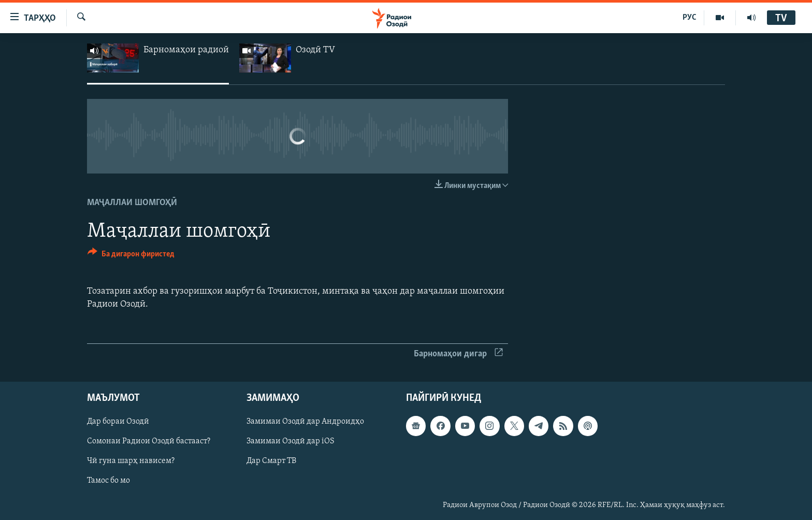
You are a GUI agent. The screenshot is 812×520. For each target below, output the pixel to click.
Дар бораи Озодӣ (118, 422)
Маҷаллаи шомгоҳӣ (132, 203)
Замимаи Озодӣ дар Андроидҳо (305, 422)
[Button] (131, 256)
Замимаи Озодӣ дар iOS (291, 442)
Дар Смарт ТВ (271, 461)
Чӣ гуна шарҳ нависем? (131, 461)
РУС (690, 18)
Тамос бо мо (108, 481)
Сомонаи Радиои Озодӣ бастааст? (149, 442)
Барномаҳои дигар (458, 354)
